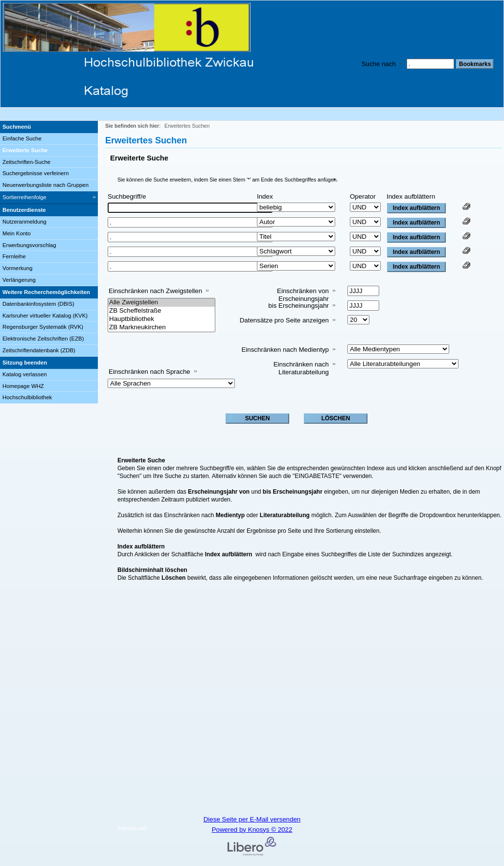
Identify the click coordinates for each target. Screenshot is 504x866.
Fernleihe (14, 256)
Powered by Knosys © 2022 (252, 830)
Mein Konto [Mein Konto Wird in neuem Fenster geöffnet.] (17, 233)
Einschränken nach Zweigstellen (155, 291)
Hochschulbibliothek (27, 397)
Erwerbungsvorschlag (29, 245)
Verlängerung (19, 280)
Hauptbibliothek (161, 319)
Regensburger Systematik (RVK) (43, 327)
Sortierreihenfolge (24, 197)
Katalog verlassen (25, 374)
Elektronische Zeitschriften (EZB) (43, 339)
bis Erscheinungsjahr (298, 306)
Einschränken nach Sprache (149, 372)
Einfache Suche (22, 138)
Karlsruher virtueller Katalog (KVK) (45, 316)
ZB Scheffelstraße (161, 311)
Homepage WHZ (23, 386)
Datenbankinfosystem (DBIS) (38, 304)
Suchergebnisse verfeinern (36, 173)
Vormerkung (17, 268)
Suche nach (379, 64)
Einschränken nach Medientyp (285, 350)
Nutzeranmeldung (24, 222)
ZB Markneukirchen (161, 328)
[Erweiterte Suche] (49, 151)
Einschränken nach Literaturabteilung (301, 368)
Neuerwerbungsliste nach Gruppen (46, 185)
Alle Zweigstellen (161, 303)
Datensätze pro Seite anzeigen (284, 320)
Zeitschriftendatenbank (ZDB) (39, 350)
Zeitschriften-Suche (26, 162)
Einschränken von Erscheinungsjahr (303, 295)
